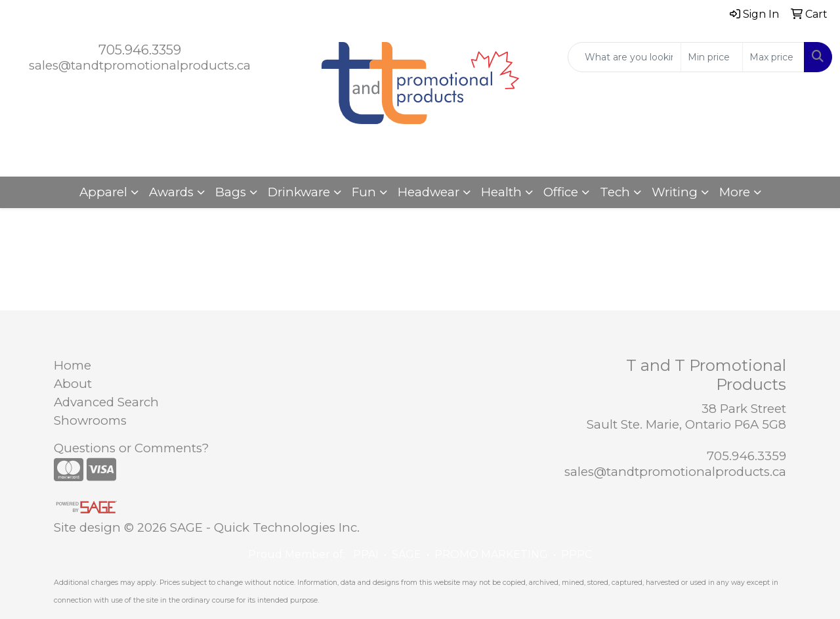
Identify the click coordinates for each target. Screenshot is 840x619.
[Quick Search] (624, 57)
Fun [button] (364, 192)
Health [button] (501, 192)
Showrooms (90, 420)
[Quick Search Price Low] (712, 57)
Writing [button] (675, 192)
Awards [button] (171, 192)
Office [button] (561, 192)
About (73, 384)
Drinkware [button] (299, 192)
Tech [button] (615, 192)
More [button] (735, 192)
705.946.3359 (140, 50)
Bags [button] (231, 192)
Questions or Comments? (131, 448)
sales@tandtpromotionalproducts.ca (140, 65)
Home (73, 365)
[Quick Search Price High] (773, 57)
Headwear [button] (429, 192)
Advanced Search (106, 402)
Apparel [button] (103, 192)
